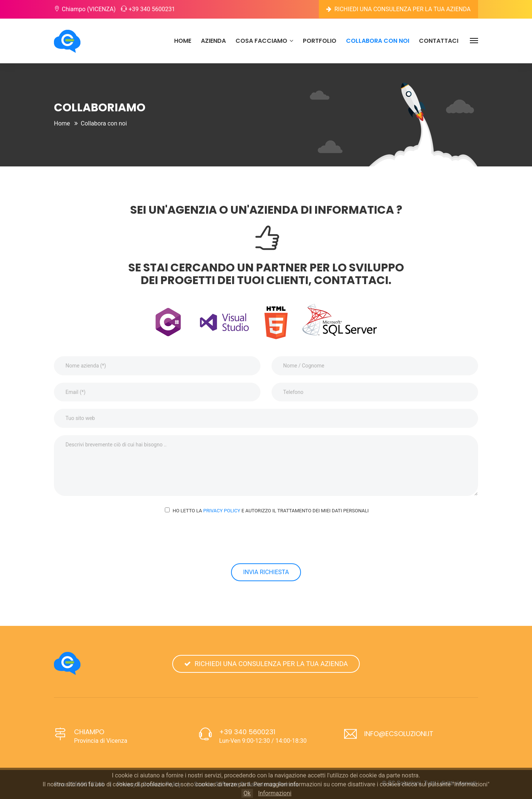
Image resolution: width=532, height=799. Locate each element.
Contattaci (439, 41)
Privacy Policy (222, 511)
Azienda (213, 41)
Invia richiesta (266, 572)
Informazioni (275, 793)
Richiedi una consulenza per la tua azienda (398, 9)
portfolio (320, 41)
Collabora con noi (378, 41)
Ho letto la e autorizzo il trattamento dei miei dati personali (271, 511)
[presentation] (266, 539)
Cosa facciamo (264, 41)
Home (183, 41)
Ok (247, 793)
